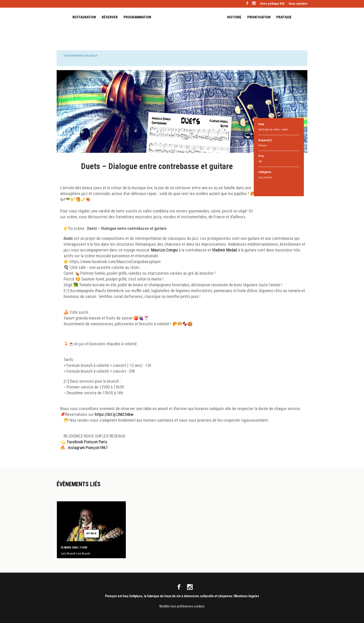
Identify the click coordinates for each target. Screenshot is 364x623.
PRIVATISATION (259, 18)
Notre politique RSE (272, 4)
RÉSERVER (110, 18)
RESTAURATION (84, 18)
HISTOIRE (234, 18)
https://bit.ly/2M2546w (114, 414)
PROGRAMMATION (137, 18)
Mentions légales (247, 596)
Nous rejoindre (298, 4)
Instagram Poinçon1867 (88, 448)
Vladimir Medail (225, 250)
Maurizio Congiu (164, 250)
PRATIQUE (284, 18)
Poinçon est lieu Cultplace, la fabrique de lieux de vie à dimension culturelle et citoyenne (169, 596)
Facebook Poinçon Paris (88, 442)
